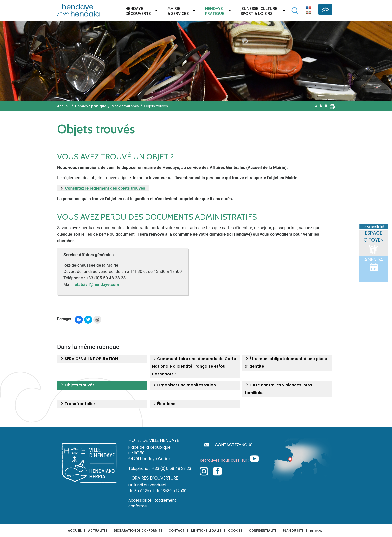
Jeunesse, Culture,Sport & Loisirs (260, 11)
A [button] (316, 106)
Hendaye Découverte (138, 11)
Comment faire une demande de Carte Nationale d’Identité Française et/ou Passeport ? (194, 366)
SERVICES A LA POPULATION (89, 359)
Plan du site (293, 530)
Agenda (374, 264)
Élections (164, 404)
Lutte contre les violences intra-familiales (279, 389)
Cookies (235, 530)
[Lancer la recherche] (295, 11)
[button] (332, 106)
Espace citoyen (374, 243)
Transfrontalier (77, 404)
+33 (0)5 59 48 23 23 (172, 468)
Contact (177, 530)
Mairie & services (178, 11)
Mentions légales (206, 530)
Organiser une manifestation (184, 385)
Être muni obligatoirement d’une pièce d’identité (286, 362)
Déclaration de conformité (138, 530)
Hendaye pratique (215, 11)
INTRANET (317, 531)
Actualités (98, 530)
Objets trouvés (77, 385)
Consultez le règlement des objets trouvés (106, 188)
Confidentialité (263, 530)
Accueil (75, 530)
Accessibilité (374, 227)
